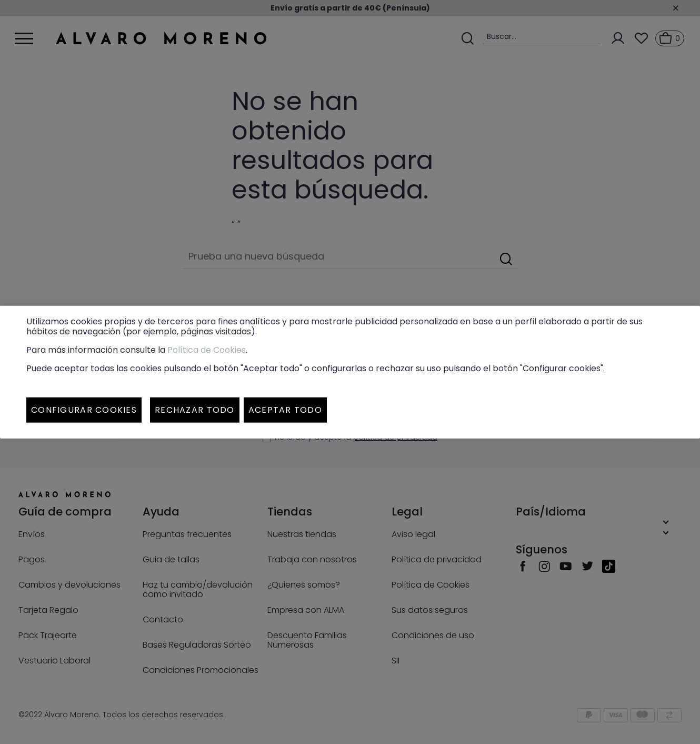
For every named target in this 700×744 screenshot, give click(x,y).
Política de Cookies (207, 350)
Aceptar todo (285, 410)
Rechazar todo (195, 410)
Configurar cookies (84, 410)
